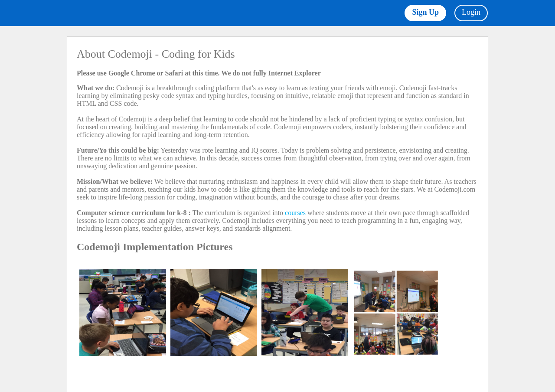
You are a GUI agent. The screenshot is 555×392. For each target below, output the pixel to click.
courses (295, 213)
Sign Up (425, 12)
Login (471, 12)
